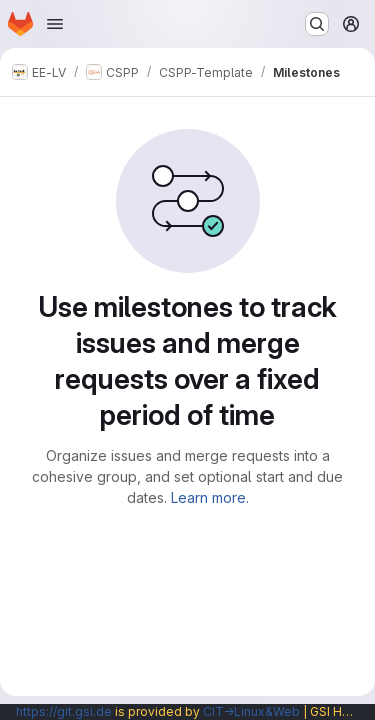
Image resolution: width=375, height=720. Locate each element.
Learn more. (210, 497)
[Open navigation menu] (55, 24)
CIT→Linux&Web (251, 711)
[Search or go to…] (317, 24)
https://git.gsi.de (64, 711)
